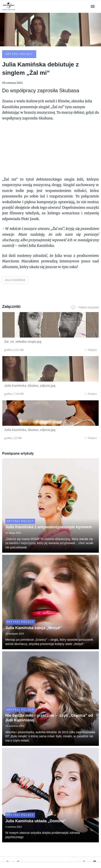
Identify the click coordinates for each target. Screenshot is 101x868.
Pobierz (91, 350)
